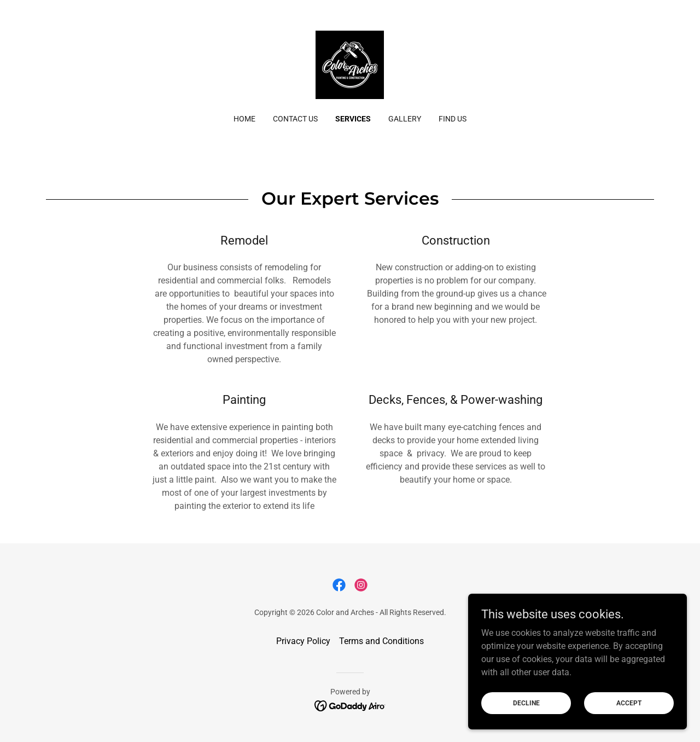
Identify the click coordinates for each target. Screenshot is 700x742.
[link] (350, 64)
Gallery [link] (405, 119)
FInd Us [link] (453, 119)
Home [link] (244, 119)
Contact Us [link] (295, 119)
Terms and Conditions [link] (381, 641)
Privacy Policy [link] (303, 641)
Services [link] (353, 119)
